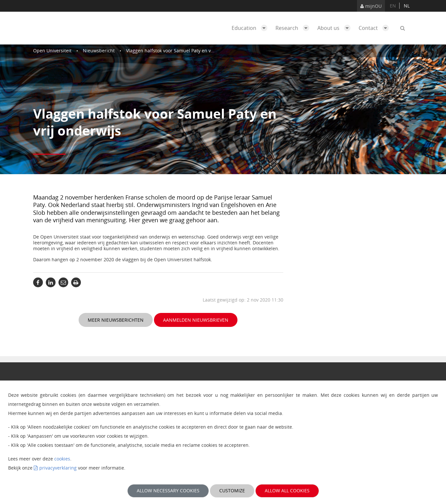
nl (407, 6)
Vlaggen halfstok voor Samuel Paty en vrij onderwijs (182, 51)
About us (336, 28)
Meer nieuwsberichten (116, 320)
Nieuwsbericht (99, 51)
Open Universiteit (52, 51)
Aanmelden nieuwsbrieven (196, 320)
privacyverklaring (58, 468)
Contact (375, 28)
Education (251, 28)
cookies (62, 459)
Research (294, 28)
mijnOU (371, 6)
